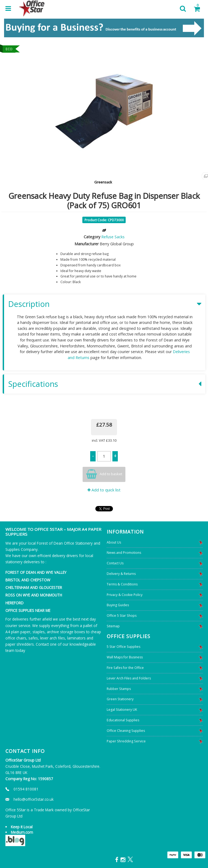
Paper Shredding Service (126, 741)
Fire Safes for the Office (125, 668)
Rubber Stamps (119, 689)
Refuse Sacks (113, 237)
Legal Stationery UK (122, 710)
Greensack (103, 182)
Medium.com (22, 832)
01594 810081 (26, 789)
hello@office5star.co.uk (34, 799)
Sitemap (113, 626)
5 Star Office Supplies (123, 647)
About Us (114, 542)
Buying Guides (118, 605)
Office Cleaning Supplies (126, 731)
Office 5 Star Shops (122, 616)
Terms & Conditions (122, 584)
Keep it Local (22, 827)
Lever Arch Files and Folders (129, 678)
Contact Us (115, 563)
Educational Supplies (123, 720)
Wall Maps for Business (125, 657)
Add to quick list (104, 490)
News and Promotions (124, 553)
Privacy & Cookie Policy (125, 595)
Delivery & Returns (121, 574)
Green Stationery (120, 699)
